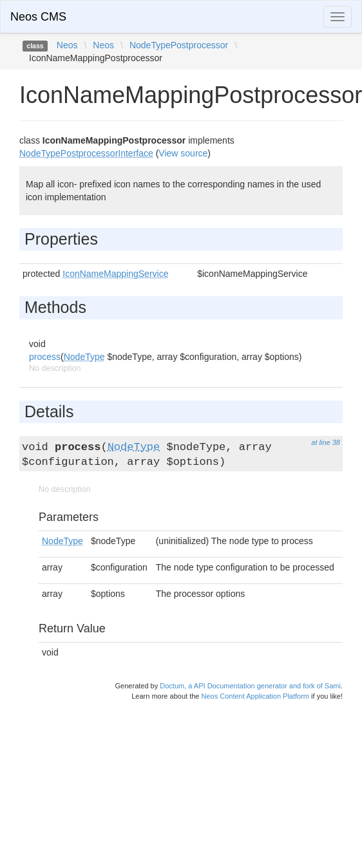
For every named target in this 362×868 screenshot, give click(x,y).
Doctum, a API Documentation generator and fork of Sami (250, 686)
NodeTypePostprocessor (179, 45)
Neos (67, 45)
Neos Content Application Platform (255, 696)
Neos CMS (38, 17)
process (45, 357)
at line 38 (326, 442)
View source (183, 153)
